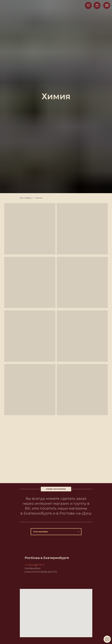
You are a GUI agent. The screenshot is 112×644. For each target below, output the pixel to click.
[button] (88, 5)
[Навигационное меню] (107, 5)
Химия (39, 198)
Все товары (26, 198)
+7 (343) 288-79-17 (34, 565)
